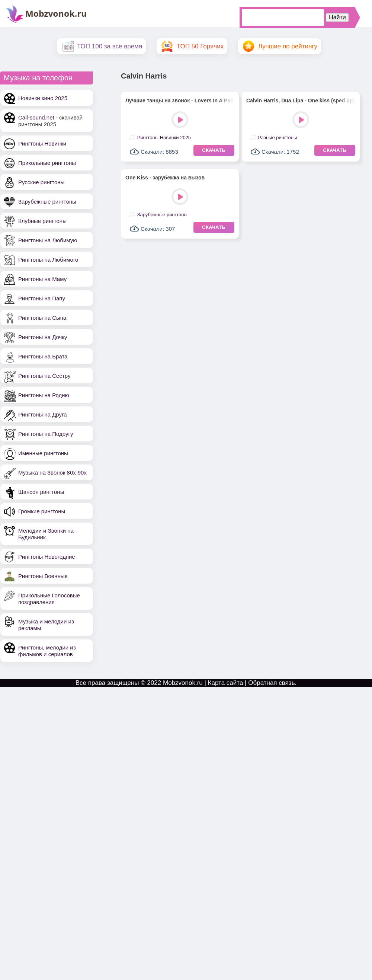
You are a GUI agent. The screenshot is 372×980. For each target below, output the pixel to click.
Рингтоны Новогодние (47, 557)
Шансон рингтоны (41, 492)
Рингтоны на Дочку (43, 337)
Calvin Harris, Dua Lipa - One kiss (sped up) (300, 100)
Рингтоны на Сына (42, 318)
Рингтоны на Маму (42, 279)
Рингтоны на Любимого (48, 260)
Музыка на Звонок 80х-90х (52, 473)
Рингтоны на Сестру (44, 376)
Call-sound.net (36, 117)
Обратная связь (271, 683)
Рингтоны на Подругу (46, 434)
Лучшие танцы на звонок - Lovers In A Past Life (180, 100)
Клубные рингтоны (42, 221)
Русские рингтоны (41, 182)
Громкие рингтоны (42, 511)
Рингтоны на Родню (44, 395)
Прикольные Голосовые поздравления (49, 599)
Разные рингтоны (278, 138)
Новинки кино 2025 (43, 98)
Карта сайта (226, 683)
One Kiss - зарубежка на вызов (165, 178)
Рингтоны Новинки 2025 (164, 138)
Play (181, 120)
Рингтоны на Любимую (48, 240)
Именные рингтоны (43, 453)
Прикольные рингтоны (47, 163)
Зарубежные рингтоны (47, 202)
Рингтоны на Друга (43, 414)
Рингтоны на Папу (42, 298)
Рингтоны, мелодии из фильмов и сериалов (47, 651)
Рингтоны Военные (43, 576)
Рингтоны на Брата (43, 356)
